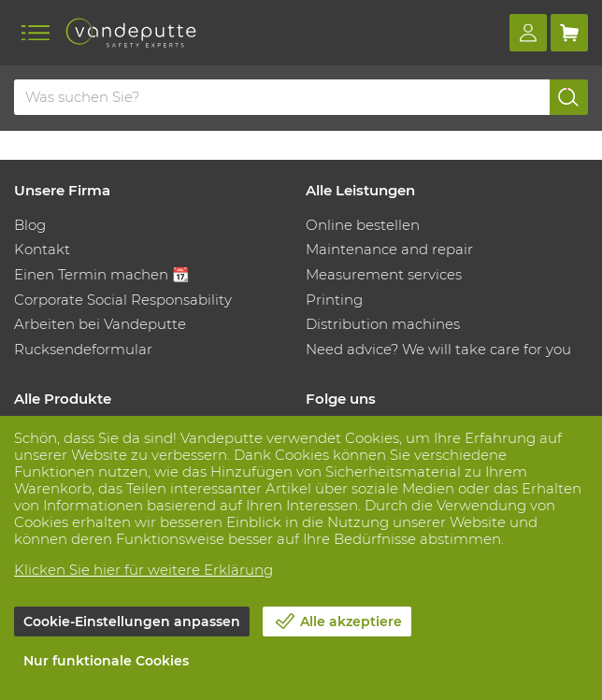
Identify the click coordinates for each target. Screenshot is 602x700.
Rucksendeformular (83, 349)
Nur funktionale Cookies (106, 661)
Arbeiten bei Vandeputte (100, 324)
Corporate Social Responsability (123, 300)
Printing (334, 300)
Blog (30, 225)
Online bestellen (363, 225)
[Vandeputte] (131, 33)
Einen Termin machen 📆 (102, 274)
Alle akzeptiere (351, 621)
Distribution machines (383, 324)
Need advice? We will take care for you (438, 349)
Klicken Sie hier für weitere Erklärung (143, 570)
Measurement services (384, 274)
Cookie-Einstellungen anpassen (132, 621)
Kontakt (42, 249)
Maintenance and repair (389, 249)
